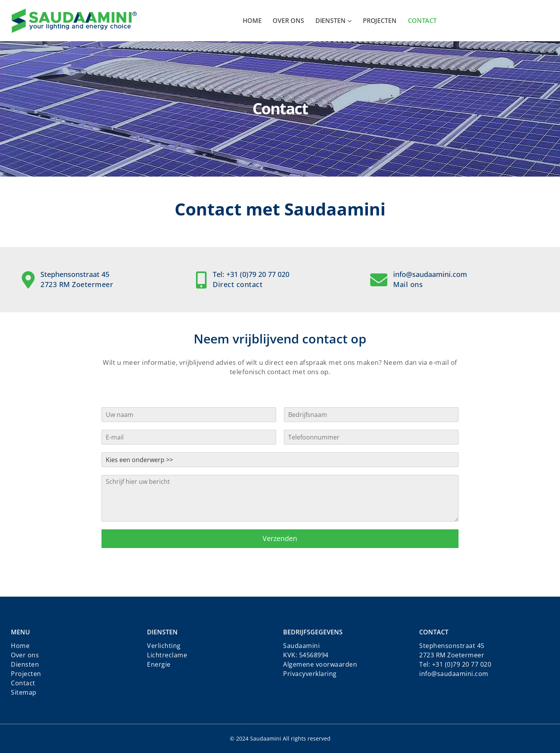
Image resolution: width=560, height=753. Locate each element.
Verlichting (164, 646)
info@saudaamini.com (454, 674)
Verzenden (280, 538)
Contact (422, 21)
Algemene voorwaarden (320, 664)
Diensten (331, 21)
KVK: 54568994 (306, 655)
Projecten (380, 21)
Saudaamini (301, 646)
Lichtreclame (167, 655)
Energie (159, 664)
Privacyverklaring (310, 674)
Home (252, 21)
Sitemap (24, 692)
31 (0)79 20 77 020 (463, 664)
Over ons (288, 21)
